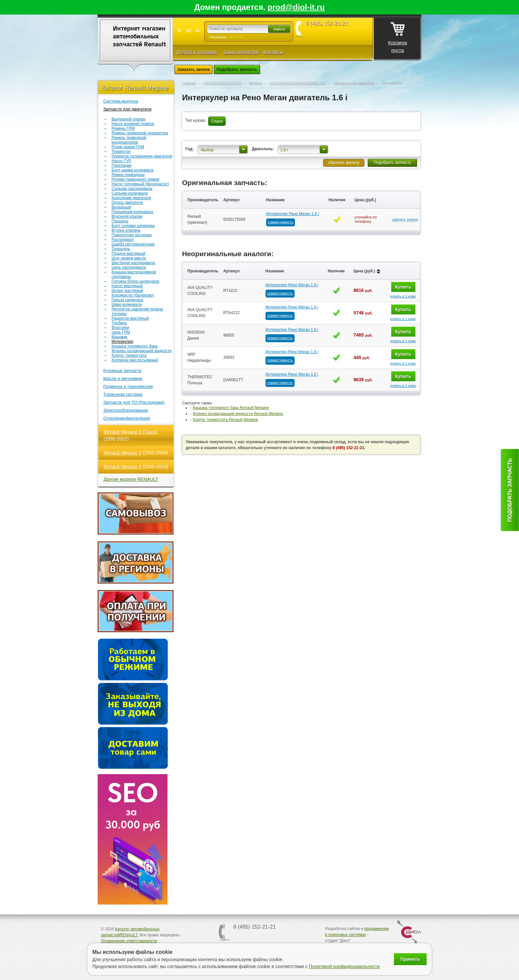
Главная (189, 83)
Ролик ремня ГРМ (128, 147)
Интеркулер (122, 342)
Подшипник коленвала (132, 212)
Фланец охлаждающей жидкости (142, 351)
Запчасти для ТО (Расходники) (134, 402)
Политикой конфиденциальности (344, 966)
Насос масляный (127, 286)
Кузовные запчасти (122, 371)
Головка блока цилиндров (135, 281)
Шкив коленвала (127, 304)
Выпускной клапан (128, 119)
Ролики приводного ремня (136, 179)
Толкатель (121, 249)
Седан (217, 121)
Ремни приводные (128, 175)
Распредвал (123, 240)
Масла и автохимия (123, 378)
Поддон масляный (128, 254)
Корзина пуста (397, 35)
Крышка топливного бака (135, 346)
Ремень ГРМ (123, 128)
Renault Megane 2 (122, 453)
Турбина (119, 323)
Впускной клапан (127, 216)
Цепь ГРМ (121, 332)
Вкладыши (121, 207)
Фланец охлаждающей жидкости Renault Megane (238, 414)
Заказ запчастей (241, 52)
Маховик (119, 337)
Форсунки (120, 328)
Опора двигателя (127, 203)
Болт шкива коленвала (133, 170)
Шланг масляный (127, 291)
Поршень (120, 221)
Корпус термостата (129, 355)
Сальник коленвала (130, 193)
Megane (256, 83)
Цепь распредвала (129, 267)
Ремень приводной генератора (140, 133)
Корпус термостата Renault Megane (225, 420)
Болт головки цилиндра (133, 226)
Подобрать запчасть (237, 70)
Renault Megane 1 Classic (131, 432)
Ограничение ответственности (129, 941)
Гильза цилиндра (127, 300)
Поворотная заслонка (132, 235)
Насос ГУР (121, 161)
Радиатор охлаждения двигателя (142, 156)
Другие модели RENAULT (131, 479)
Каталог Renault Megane (135, 88)
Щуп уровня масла (129, 258)
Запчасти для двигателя (127, 109)
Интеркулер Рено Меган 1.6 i (293, 214)
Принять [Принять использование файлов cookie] (410, 959)
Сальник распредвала (132, 189)
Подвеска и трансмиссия (128, 386)
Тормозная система (123, 394)
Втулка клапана (126, 230)
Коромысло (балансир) (133, 295)
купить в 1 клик (403, 296)
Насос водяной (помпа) (133, 124)
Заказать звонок (193, 70)
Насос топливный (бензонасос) (140, 184)
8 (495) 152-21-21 (327, 23)
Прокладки (121, 165)
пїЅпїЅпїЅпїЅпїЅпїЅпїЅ (222, 83)
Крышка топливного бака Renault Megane (231, 408)
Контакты (273, 52)
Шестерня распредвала (133, 263)
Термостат (121, 152)
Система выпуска (121, 101)
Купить (403, 287)
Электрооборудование (126, 410)
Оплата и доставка (197, 52)
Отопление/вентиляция (127, 418)
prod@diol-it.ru (296, 7)
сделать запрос (405, 219)
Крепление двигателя (131, 198)
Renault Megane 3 (122, 467)
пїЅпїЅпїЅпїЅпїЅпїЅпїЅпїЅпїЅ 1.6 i (298, 83)
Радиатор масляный (130, 318)
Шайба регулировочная (133, 244)
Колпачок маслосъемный (135, 360)
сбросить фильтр (344, 163)
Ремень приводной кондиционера (129, 140)
